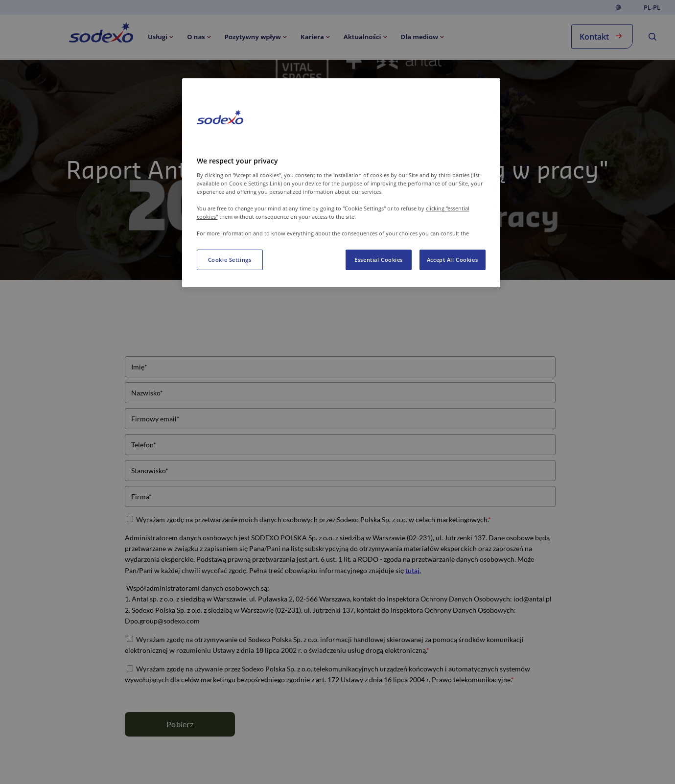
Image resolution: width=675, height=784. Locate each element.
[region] (341, 183)
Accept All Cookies (452, 260)
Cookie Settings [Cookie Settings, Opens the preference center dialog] (230, 260)
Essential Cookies (379, 260)
